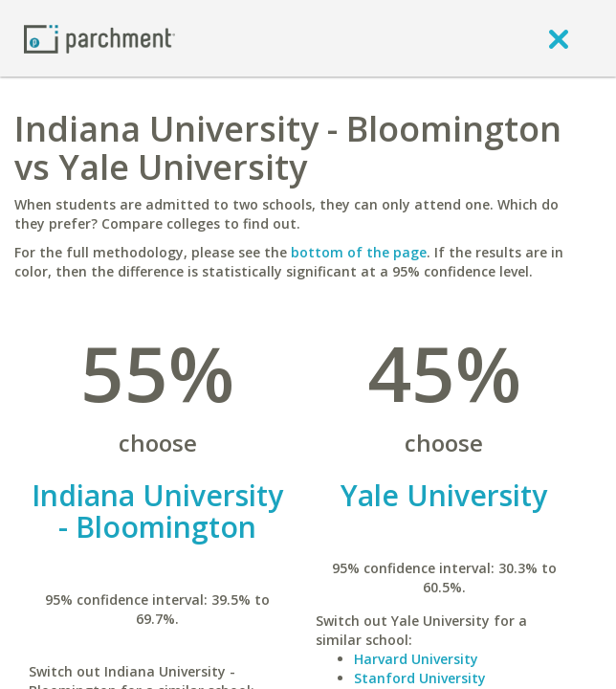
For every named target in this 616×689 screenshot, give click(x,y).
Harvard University (416, 659)
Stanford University (420, 678)
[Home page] (99, 38)
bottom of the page (359, 252)
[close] (559, 38)
